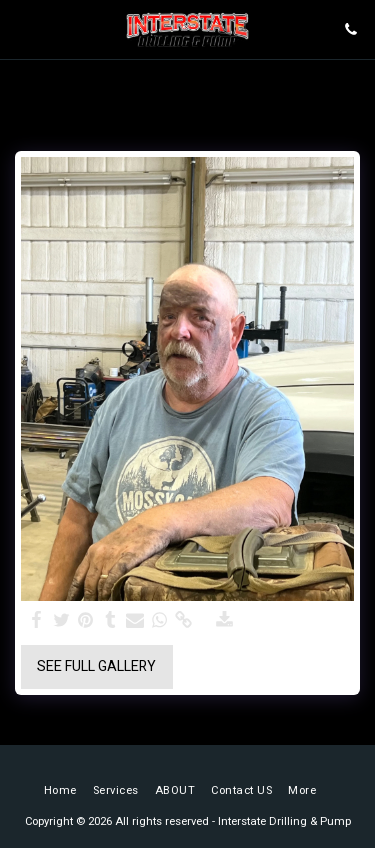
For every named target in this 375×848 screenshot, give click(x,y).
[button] (22, 28)
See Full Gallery (96, 666)
